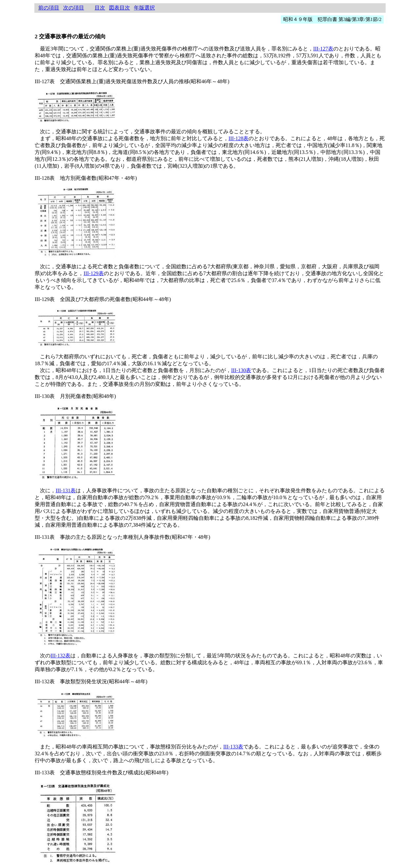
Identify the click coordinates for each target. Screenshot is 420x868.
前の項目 (49, 8)
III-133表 (233, 747)
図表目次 (119, 8)
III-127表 (323, 49)
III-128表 (238, 138)
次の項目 (74, 8)
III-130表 (241, 370)
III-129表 (93, 273)
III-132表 (60, 656)
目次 (100, 8)
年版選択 (144, 8)
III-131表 (66, 491)
